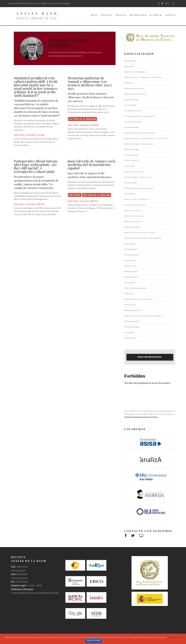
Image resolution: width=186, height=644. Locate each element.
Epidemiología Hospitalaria (139, 144)
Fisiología (129, 166)
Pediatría (129, 294)
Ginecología (131, 183)
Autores (154, 15)
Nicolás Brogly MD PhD (29, 211)
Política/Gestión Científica (139, 299)
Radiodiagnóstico (133, 310)
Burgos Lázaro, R (83, 205)
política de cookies (174, 637)
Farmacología (131, 155)
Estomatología (132, 149)
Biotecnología (132, 100)
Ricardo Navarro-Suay (85, 129)
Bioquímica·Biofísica (135, 94)
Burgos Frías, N (98, 205)
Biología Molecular (134, 88)
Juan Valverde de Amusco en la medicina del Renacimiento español (91, 164)
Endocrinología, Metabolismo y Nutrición (146, 138)
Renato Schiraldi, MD (49, 211)
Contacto (170, 15)
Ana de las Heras (47, 142)
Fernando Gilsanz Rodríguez (97, 132)
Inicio (94, 15)
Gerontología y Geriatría (138, 177)
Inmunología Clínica (135, 205)
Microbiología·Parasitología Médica (143, 238)
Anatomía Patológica (135, 72)
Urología (129, 332)
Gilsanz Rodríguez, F (88, 208)
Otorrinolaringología (135, 288)
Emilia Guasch (28, 139)
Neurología (130, 260)
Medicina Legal (132, 227)
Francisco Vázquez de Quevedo (93, 135)
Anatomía (75, 195)
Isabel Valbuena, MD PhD (32, 208)
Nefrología (130, 244)
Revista (120, 15)
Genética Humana (134, 172)
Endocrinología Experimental (140, 133)
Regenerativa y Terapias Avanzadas (143, 316)
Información (137, 15)
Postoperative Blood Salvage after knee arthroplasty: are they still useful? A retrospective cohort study (36, 166)
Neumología (131, 249)
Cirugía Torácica (133, 122)
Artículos (106, 15)
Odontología (131, 271)
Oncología (130, 283)
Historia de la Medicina (82, 119)
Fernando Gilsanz (22, 145)
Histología (130, 194)
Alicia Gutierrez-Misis (30, 142)
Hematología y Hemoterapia (139, 188)
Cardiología (130, 105)
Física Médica (131, 160)
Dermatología (132, 127)
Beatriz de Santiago (43, 139)
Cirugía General (133, 111)
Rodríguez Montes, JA (77, 211)
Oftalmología (131, 277)
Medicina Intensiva (134, 216)
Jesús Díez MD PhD (23, 214)
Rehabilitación (132, 321)
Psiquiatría (130, 305)
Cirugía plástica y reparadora (140, 116)
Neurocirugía (131, 255)
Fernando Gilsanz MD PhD (44, 214)
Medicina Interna (133, 222)
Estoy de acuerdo (94, 641)
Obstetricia (130, 266)
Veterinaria (130, 338)
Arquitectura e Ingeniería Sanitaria (143, 77)
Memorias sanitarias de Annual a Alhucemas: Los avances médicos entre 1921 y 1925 (90, 83)
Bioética (129, 83)
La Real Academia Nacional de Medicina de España (35, 593)
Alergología (130, 61)
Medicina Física (133, 210)
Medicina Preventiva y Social (140, 233)
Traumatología (132, 327)
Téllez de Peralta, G (106, 208)
